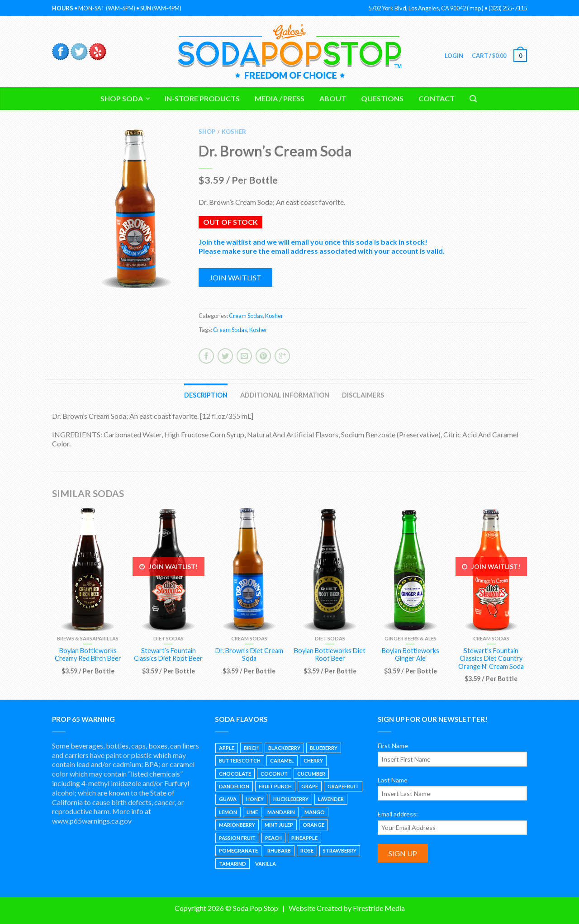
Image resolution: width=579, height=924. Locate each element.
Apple (227, 748)
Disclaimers (363, 395)
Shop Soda (122, 98)
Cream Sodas (246, 316)
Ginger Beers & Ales (411, 638)
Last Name (393, 780)
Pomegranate (238, 851)
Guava (228, 799)
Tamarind (233, 864)
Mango (315, 812)
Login (453, 56)
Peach (273, 838)
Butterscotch (240, 761)
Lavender (331, 799)
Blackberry (284, 748)
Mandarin (281, 812)
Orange (313, 825)
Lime (252, 812)
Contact (437, 98)
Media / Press (280, 98)
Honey (255, 799)
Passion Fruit (237, 838)
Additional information (285, 395)
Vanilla (266, 864)
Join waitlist (235, 277)
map (475, 8)
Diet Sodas (168, 638)
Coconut (274, 774)
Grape (310, 786)
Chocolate (235, 774)
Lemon (228, 812)
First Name (393, 746)
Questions (382, 98)
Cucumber (311, 774)
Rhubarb (279, 851)
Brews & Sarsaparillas (88, 638)
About (333, 98)
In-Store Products (202, 98)
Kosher (234, 132)
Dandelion (234, 786)
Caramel (282, 761)
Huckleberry (291, 799)
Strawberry (340, 851)
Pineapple (304, 838)
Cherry (313, 761)
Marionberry (237, 825)
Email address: (398, 814)
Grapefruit (343, 786)
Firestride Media (379, 908)
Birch (251, 748)
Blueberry (324, 748)
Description (206, 395)
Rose (307, 851)
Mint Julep (279, 825)
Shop (207, 132)
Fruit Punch (275, 786)
